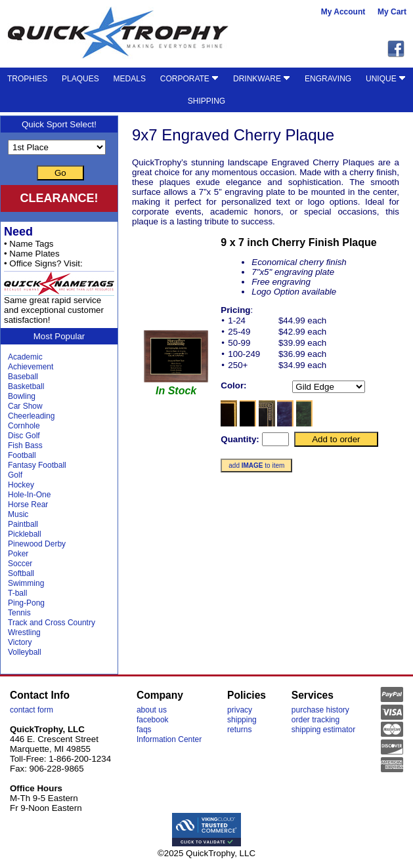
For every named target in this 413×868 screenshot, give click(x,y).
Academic (25, 357)
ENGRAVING (328, 79)
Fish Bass (25, 445)
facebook (153, 720)
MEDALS (130, 79)
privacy (240, 710)
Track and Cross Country (52, 623)
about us (152, 710)
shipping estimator (323, 730)
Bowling (22, 396)
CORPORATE (189, 79)
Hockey (21, 485)
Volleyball (25, 652)
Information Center (169, 739)
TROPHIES (27, 79)
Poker (18, 554)
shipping (242, 720)
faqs (144, 730)
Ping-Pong (26, 603)
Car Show (25, 406)
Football (22, 455)
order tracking (315, 720)
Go (60, 173)
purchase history (320, 710)
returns (239, 730)
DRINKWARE (262, 79)
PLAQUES (80, 79)
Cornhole (24, 426)
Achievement (31, 367)
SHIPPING (207, 101)
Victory (20, 642)
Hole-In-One (29, 495)
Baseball (23, 377)
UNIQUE (386, 79)
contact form (32, 710)
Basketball (26, 386)
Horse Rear (28, 505)
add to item (256, 465)
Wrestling (24, 632)
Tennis (19, 613)
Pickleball (25, 534)
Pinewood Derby (37, 544)
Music (18, 514)
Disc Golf (24, 436)
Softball (21, 573)
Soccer (20, 564)
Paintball (23, 524)
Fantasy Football (37, 465)
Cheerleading (31, 416)
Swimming (26, 583)
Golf (15, 475)
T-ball (17, 593)
